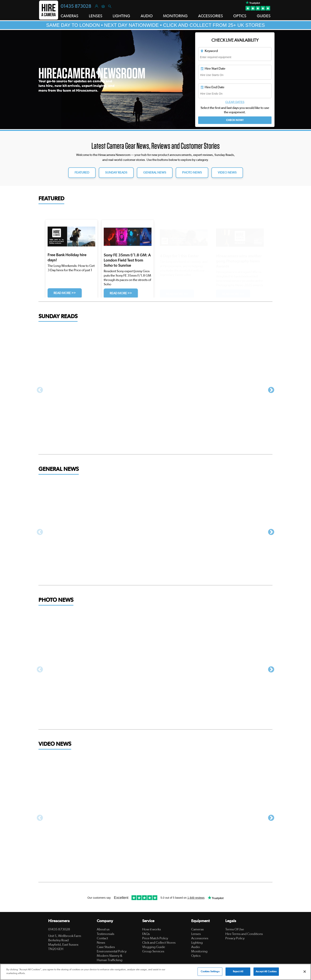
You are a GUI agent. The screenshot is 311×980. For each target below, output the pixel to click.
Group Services (153, 951)
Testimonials (106, 934)
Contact (102, 938)
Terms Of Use (235, 929)
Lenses (196, 934)
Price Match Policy (155, 938)
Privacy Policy (235, 938)
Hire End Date (212, 87)
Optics (196, 956)
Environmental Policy (112, 951)
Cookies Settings (210, 972)
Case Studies (106, 947)
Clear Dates (235, 102)
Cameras (197, 929)
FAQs (146, 934)
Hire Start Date (213, 69)
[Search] (110, 6)
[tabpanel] (155, 80)
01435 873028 (76, 6)
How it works (152, 929)
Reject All (238, 972)
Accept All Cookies (266, 972)
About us (103, 929)
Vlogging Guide (154, 947)
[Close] (305, 971)
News (101, 943)
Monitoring (199, 951)
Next (271, 390)
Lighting (197, 943)
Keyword (209, 51)
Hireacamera (59, 921)
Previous (40, 390)
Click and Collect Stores (159, 943)
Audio (196, 947)
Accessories (200, 938)
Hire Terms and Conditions (244, 934)
